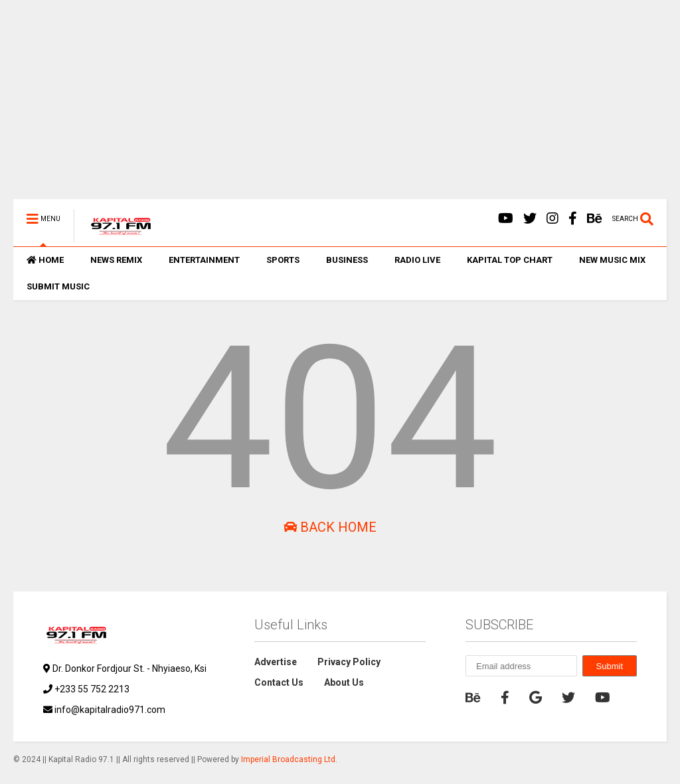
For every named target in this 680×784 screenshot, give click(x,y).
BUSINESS (347, 260)
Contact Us (279, 682)
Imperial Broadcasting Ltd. (289, 759)
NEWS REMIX (116, 260)
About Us (344, 682)
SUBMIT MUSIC (58, 286)
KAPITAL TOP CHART (510, 260)
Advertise (276, 662)
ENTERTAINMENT (204, 260)
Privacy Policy (349, 662)
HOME (45, 260)
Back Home (330, 527)
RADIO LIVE (417, 260)
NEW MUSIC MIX (612, 260)
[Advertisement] (340, 106)
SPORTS (283, 260)
